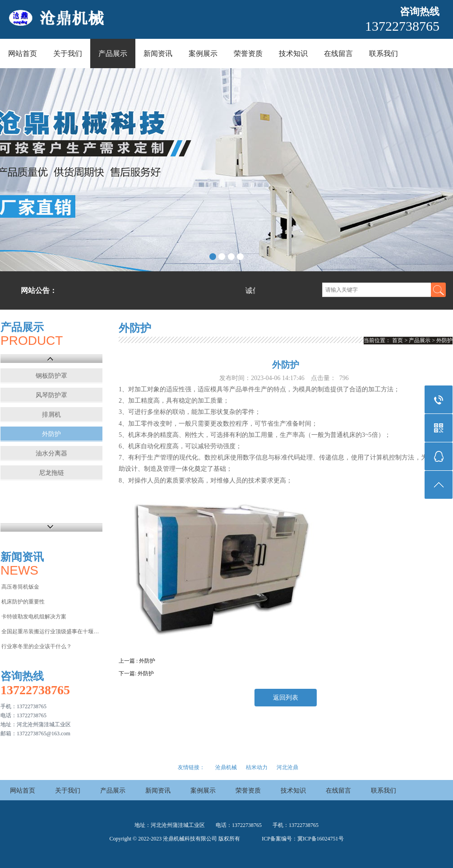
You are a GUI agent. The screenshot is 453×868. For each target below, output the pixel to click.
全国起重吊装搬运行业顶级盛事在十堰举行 (51, 631)
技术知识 (293, 53)
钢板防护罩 (51, 376)
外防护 (51, 434)
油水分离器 (51, 453)
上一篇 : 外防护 (137, 661)
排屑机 (51, 415)
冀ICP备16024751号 (321, 839)
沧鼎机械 (226, 767)
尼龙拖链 (51, 473)
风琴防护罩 (51, 395)
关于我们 (68, 53)
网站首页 (23, 53)
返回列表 (286, 698)
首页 (398, 340)
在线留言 (338, 53)
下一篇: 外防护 (136, 673)
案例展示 (203, 53)
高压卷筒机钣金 (20, 587)
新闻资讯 (158, 53)
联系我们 (384, 53)
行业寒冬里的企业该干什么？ (37, 646)
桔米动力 (257, 767)
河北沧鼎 (287, 767)
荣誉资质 (248, 53)
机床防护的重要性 (23, 602)
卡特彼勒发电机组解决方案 (34, 617)
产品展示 (113, 53)
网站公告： (39, 290)
